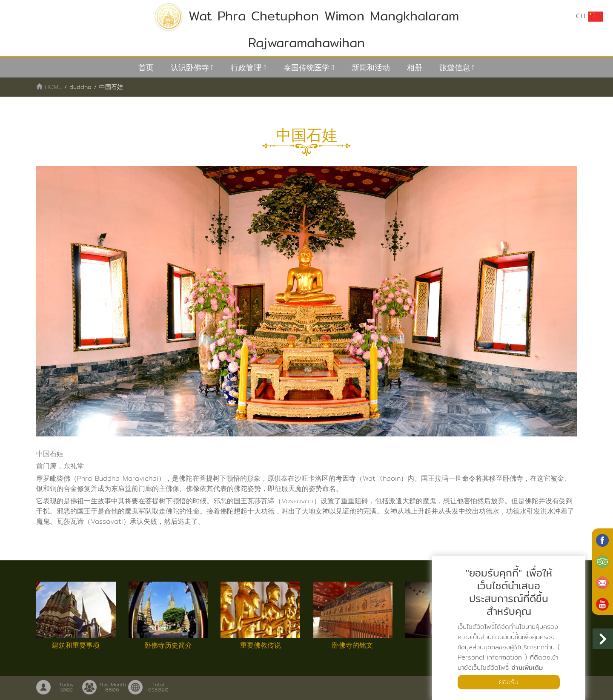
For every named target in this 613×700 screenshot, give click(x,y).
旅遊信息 (455, 67)
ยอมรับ (509, 682)
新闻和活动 (371, 67)
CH (590, 16)
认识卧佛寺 (190, 67)
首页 (146, 67)
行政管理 (246, 67)
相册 (415, 67)
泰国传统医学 (306, 67)
